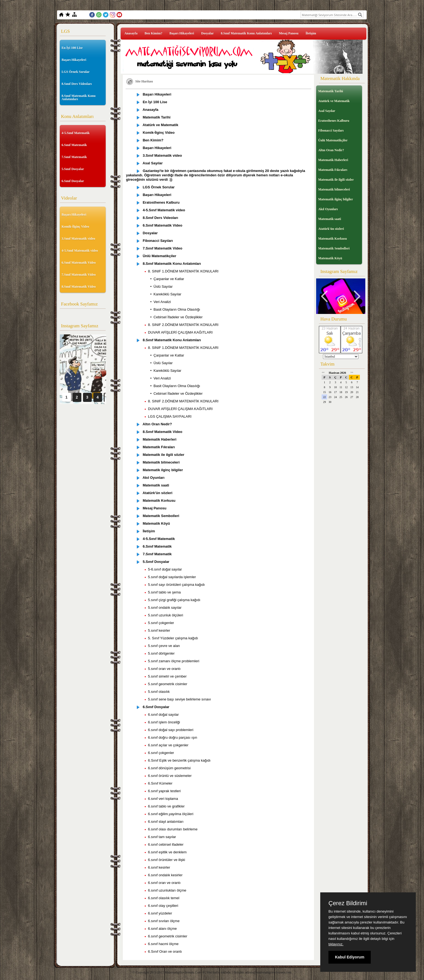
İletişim (311, 33)
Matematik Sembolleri (334, 248)
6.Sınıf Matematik (74, 145)
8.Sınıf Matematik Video (79, 287)
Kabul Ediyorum (350, 957)
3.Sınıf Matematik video (78, 239)
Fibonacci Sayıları (331, 130)
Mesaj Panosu (289, 33)
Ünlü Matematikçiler (333, 140)
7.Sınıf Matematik (74, 157)
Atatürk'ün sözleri (331, 229)
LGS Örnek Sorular (76, 72)
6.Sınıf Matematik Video (79, 263)
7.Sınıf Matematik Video (79, 275)
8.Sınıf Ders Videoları (77, 84)
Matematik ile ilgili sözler (336, 180)
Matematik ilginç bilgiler (335, 199)
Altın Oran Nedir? (331, 150)
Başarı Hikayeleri (74, 60)
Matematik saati (330, 219)
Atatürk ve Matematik (334, 101)
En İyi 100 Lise (72, 48)
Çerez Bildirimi (348, 903)
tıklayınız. (336, 944)
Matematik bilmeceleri (334, 189)
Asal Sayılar (327, 111)
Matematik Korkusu (332, 239)
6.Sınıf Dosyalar (73, 181)
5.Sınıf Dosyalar (73, 169)
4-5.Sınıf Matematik (76, 133)
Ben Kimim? (153, 33)
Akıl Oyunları (328, 209)
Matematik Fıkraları (333, 170)
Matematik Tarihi (330, 91)
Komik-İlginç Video (75, 227)
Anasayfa (131, 33)
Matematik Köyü (330, 258)
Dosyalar (207, 33)
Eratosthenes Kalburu (334, 121)
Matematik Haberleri (333, 160)
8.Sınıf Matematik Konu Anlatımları (79, 97)
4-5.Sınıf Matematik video (80, 251)
